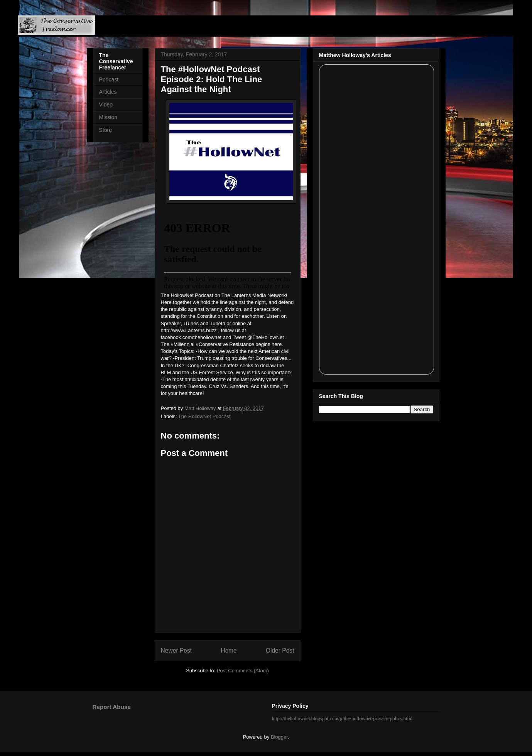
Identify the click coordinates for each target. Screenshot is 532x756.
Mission (108, 117)
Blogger (279, 737)
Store (106, 130)
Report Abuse (112, 707)
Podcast (109, 79)
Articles (108, 92)
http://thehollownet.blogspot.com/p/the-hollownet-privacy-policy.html (342, 718)
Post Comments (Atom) (243, 671)
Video (106, 105)
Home (229, 651)
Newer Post (176, 651)
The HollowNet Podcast (204, 416)
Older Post (280, 651)
